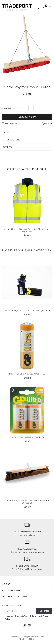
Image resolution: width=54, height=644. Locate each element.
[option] (27, 48)
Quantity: (7, 108)
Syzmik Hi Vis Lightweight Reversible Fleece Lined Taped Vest (27, 230)
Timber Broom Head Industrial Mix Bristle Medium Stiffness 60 (27, 502)
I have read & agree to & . (25, 617)
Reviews (7, 147)
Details (7, 133)
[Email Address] (19, 611)
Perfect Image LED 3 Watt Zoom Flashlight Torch (27, 310)
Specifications (11, 140)
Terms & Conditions (33, 616)
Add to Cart (27, 117)
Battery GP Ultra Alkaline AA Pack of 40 (27, 374)
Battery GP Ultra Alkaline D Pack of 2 (27, 437)
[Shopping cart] (45, 7)
